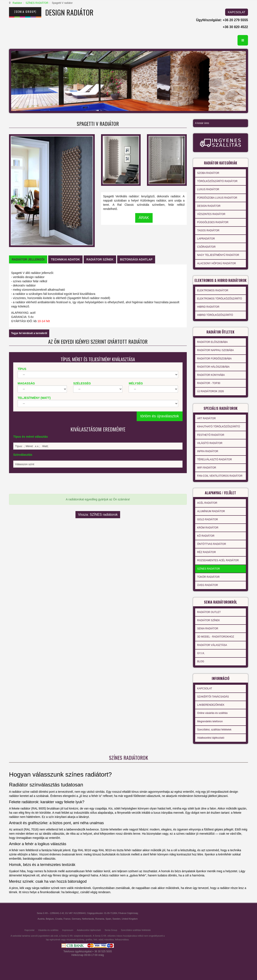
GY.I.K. (201, 653)
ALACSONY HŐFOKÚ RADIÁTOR (217, 263)
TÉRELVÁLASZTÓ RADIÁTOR (215, 459)
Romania (100, 919)
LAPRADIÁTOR (206, 239)
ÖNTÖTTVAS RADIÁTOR (212, 544)
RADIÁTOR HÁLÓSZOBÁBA (213, 367)
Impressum (68, 930)
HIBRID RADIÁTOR (208, 307)
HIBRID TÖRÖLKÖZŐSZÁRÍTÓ (215, 315)
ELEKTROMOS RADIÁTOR (213, 290)
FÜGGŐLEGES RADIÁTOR (213, 222)
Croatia (59, 919)
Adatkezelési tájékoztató (211, 738)
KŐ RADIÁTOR (206, 536)
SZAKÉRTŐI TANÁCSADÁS (213, 697)
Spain (108, 919)
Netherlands (88, 919)
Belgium (50, 919)
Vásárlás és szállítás (48, 930)
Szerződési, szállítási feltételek (214, 730)
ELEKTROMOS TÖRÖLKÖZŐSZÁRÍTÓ (220, 299)
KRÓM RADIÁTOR (208, 528)
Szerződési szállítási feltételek (136, 930)
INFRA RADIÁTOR (208, 451)
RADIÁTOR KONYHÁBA (211, 375)
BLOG (201, 661)
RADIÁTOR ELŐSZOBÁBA (213, 342)
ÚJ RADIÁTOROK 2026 (211, 391)
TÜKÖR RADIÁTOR (208, 577)
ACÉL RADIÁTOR (207, 503)
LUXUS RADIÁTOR (208, 189)
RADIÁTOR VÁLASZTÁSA (212, 645)
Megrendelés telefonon (210, 721)
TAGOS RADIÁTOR (208, 230)
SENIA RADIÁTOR (208, 629)
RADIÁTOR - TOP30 (209, 383)
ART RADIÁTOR (207, 418)
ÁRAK (144, 218)
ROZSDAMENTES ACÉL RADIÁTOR (218, 560)
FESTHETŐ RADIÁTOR (211, 435)
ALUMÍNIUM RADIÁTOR (211, 511)
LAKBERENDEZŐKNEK (211, 705)
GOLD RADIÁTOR (208, 519)
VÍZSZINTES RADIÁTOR (211, 214)
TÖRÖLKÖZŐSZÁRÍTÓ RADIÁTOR (217, 181)
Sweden (116, 919)
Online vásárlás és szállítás (212, 713)
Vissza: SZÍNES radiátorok (98, 515)
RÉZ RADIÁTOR (207, 552)
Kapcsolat (29, 930)
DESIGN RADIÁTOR (209, 206)
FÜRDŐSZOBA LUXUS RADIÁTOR (217, 198)
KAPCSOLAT (237, 12)
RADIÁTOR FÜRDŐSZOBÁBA (214, 359)
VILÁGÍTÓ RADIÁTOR (210, 443)
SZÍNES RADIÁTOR (37, 3)
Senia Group (111, 930)
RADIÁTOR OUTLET (209, 612)
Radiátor (17, 3)
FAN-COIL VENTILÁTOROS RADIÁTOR (220, 476)
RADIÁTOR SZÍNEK (209, 620)
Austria (41, 919)
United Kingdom (130, 919)
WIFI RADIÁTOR (207, 468)
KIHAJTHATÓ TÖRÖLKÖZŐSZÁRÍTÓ (219, 427)
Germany (76, 919)
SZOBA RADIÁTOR (208, 173)
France (67, 919)
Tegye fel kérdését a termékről (29, 333)
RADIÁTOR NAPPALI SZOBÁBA (216, 350)
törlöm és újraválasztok (160, 416)
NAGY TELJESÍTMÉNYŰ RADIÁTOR (218, 255)
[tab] (28, 259)
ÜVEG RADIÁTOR (208, 585)
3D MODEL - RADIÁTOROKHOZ (216, 637)
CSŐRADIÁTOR (206, 247)
